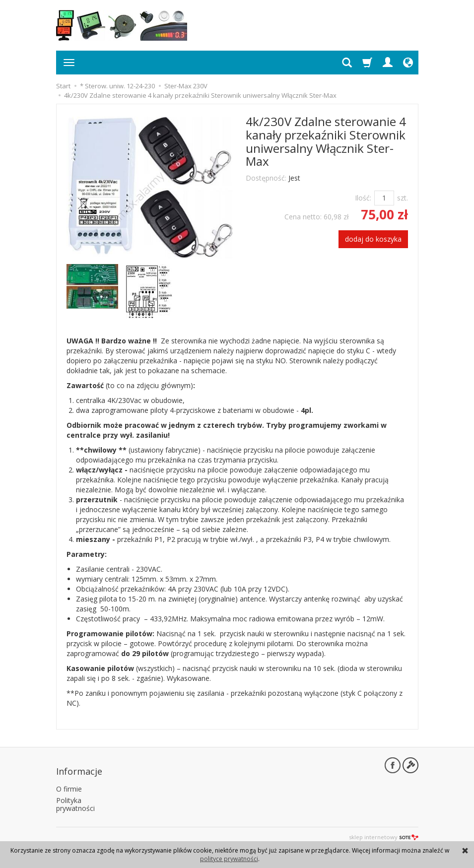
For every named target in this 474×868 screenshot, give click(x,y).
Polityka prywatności (75, 798)
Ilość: (363, 198)
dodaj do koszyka (373, 239)
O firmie (69, 783)
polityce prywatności (229, 859)
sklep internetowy (384, 831)
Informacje (79, 767)
